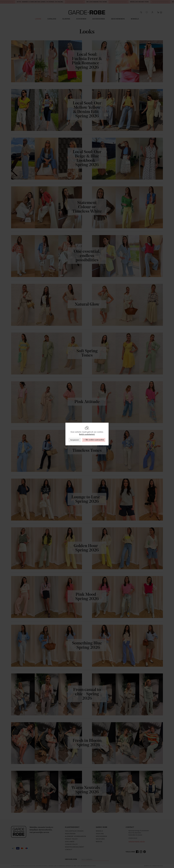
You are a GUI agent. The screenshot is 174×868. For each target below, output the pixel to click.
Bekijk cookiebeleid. (87, 434)
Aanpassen (75, 440)
